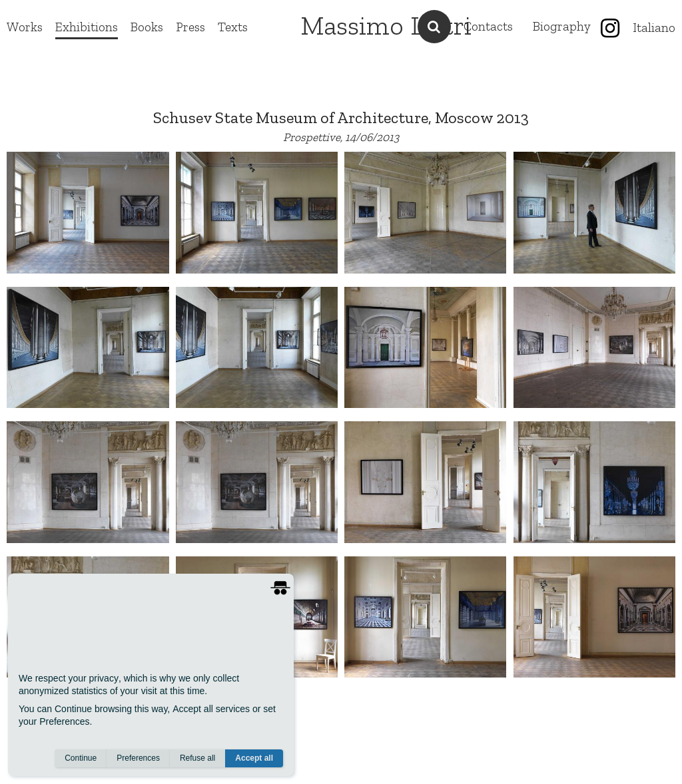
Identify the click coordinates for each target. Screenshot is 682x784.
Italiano (654, 28)
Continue (81, 758)
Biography (562, 26)
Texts (233, 27)
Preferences (138, 758)
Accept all (254, 758)
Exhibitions (87, 27)
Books (147, 27)
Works (25, 27)
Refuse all (197, 758)
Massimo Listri (386, 25)
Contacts (488, 26)
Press (190, 27)
